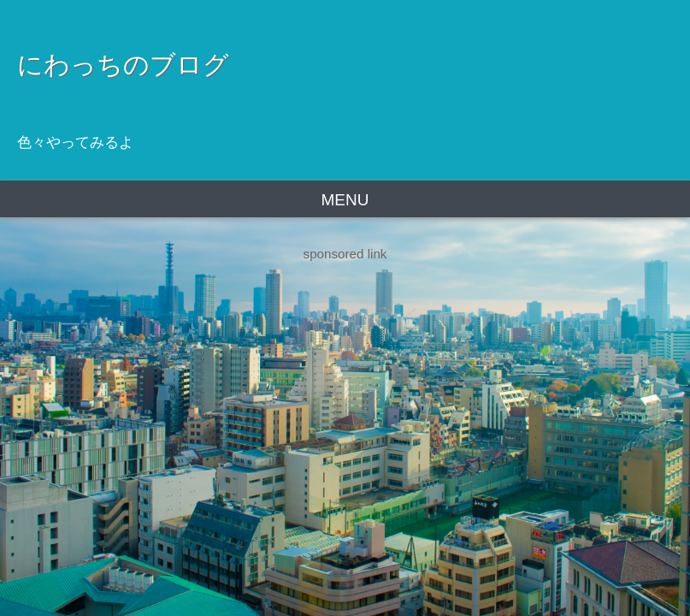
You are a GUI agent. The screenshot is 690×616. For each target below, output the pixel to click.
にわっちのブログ (123, 64)
